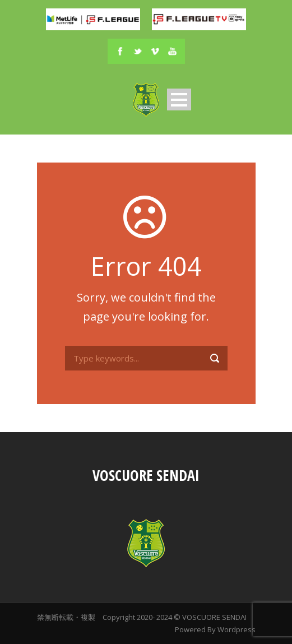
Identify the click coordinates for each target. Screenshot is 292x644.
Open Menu (179, 99)
